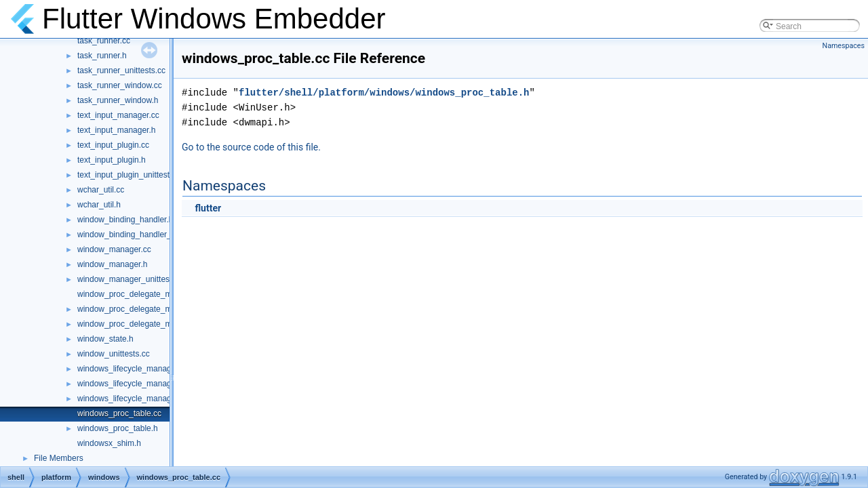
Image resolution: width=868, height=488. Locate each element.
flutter (208, 208)
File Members (59, 458)
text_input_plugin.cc (113, 145)
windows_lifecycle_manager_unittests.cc (151, 399)
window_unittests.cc (114, 354)
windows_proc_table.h (118, 428)
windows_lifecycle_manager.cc (133, 369)
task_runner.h (102, 56)
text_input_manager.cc (118, 115)
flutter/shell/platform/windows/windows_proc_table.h (384, 93)
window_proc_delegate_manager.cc (142, 294)
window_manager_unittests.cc (132, 279)
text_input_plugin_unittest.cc (129, 175)
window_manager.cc (114, 249)
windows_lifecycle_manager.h (131, 384)
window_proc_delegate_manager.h (140, 309)
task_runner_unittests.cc (121, 70)
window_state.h (105, 339)
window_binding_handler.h (125, 220)
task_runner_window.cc (120, 85)
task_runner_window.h (118, 100)
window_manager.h (112, 264)
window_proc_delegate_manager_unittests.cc (160, 324)
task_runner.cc (104, 41)
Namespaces (844, 46)
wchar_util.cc (101, 190)
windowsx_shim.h (109, 443)
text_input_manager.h (116, 130)
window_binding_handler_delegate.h (143, 235)
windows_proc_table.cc (119, 413)
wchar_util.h (99, 205)
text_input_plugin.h (112, 160)
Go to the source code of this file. (251, 147)
